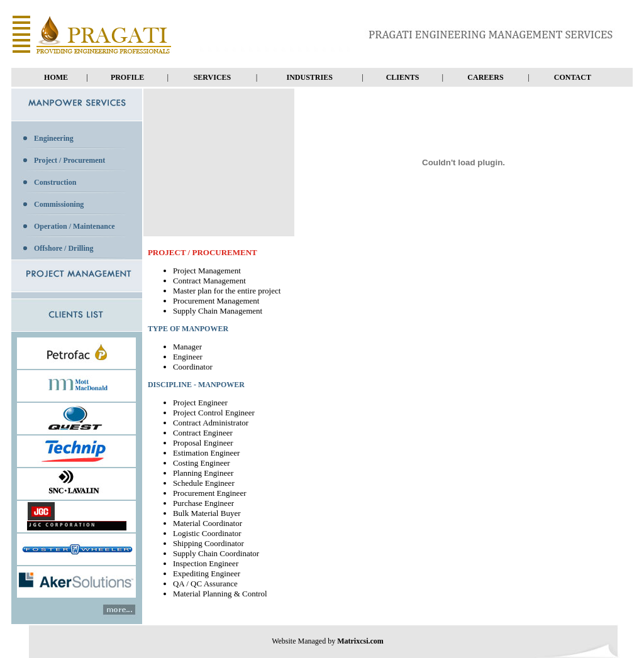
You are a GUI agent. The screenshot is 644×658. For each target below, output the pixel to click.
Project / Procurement (69, 160)
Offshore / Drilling (64, 248)
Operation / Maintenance (75, 226)
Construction (55, 182)
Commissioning (59, 204)
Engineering (54, 138)
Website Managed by (328, 641)
